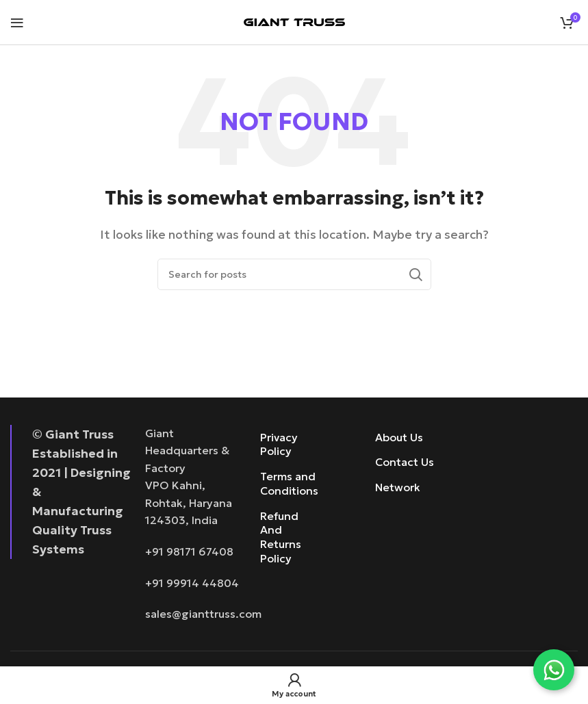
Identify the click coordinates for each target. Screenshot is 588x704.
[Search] (294, 274)
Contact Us (405, 462)
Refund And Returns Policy (281, 537)
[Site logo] (294, 21)
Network (398, 487)
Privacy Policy (279, 444)
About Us (399, 437)
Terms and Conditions (285, 483)
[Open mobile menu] (17, 23)
